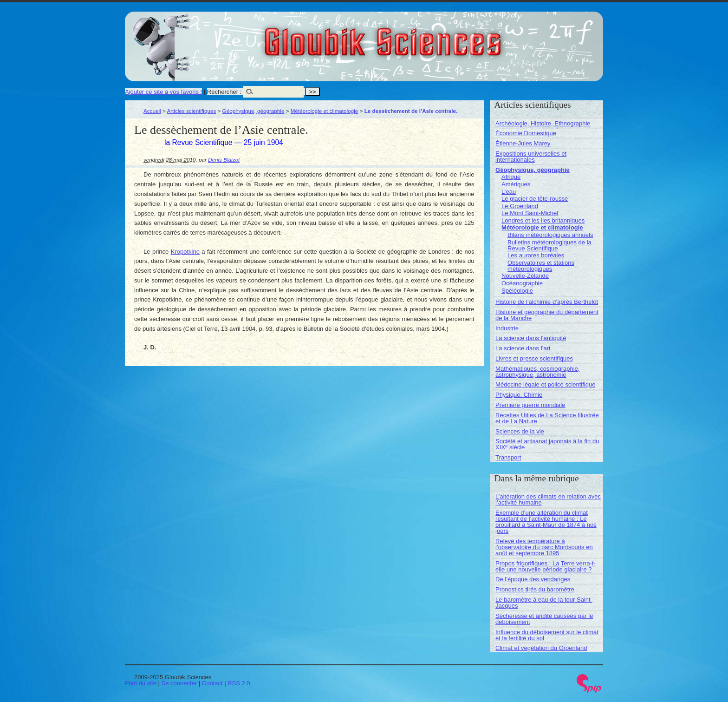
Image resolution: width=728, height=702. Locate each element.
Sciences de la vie (520, 431)
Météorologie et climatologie (325, 111)
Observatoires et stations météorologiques (541, 266)
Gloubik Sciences (435, 36)
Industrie (507, 328)
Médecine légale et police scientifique (545, 384)
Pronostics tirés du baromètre (535, 589)
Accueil (152, 111)
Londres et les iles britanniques (543, 220)
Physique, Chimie (519, 395)
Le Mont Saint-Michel (530, 213)
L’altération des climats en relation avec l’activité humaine (548, 499)
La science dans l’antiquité (531, 338)
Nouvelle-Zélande (525, 276)
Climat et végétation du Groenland (541, 648)
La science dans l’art (523, 348)
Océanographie (522, 283)
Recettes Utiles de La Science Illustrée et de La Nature (547, 418)
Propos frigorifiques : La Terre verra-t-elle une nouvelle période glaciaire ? (546, 566)
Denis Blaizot (224, 160)
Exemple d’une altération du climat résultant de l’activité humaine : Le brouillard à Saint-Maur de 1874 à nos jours (546, 522)
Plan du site (141, 683)
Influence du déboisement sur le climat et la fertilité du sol (547, 635)
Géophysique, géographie (253, 111)
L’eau (509, 192)
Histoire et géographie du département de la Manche (547, 315)
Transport (508, 457)
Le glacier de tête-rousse (535, 199)
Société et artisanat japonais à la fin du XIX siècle (547, 444)
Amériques (516, 184)
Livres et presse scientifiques (534, 358)
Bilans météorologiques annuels (550, 235)
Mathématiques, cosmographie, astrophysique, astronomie (537, 372)
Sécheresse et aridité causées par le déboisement (544, 619)
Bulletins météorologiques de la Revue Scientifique (549, 245)
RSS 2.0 (239, 683)
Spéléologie (517, 291)
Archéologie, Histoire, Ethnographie (543, 123)
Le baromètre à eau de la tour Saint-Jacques (544, 603)
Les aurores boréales (536, 255)
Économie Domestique (526, 133)
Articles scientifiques (191, 111)
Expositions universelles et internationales (531, 157)
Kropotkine (185, 252)
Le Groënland (520, 206)
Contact (212, 683)
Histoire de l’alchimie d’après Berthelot (547, 302)
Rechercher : (224, 92)
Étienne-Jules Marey (523, 143)
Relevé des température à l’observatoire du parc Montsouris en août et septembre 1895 (544, 547)
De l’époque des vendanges (533, 579)
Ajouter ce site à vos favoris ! (163, 92)
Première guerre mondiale (530, 405)
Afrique (511, 177)
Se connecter (179, 683)
